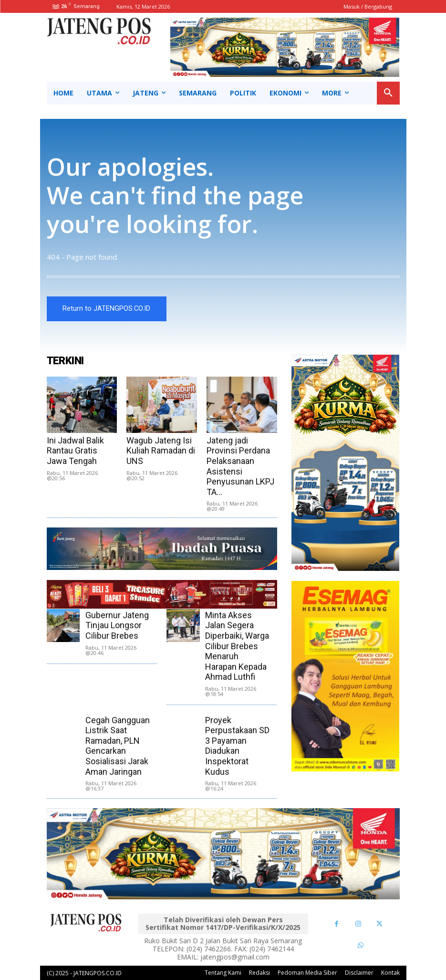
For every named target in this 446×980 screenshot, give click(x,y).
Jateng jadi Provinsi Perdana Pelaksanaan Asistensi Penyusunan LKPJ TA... (240, 466)
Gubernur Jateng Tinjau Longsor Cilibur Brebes (117, 625)
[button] (388, 93)
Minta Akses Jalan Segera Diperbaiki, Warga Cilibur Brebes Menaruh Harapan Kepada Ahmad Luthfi (237, 646)
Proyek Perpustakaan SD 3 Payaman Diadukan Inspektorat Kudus (237, 746)
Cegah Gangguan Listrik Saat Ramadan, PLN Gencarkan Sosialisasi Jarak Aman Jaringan (118, 746)
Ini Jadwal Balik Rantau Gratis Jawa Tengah (75, 451)
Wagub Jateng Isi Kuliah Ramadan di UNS (161, 451)
